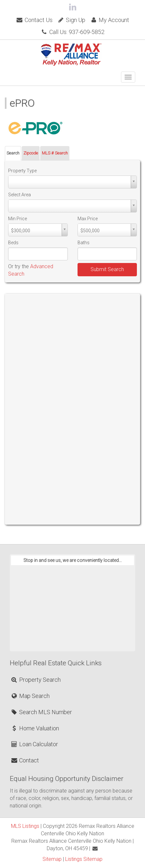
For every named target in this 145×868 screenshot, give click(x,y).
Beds (13, 243)
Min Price (18, 219)
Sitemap (52, 859)
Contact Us (34, 20)
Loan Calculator (34, 744)
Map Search (30, 696)
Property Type (22, 171)
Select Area (19, 195)
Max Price (88, 219)
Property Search (36, 680)
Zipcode (31, 153)
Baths (84, 243)
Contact (25, 760)
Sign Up (71, 20)
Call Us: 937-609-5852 (72, 32)
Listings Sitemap (84, 859)
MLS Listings (25, 826)
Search (13, 153)
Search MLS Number (41, 712)
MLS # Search (55, 153)
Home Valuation (35, 728)
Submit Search (107, 269)
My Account (109, 20)
